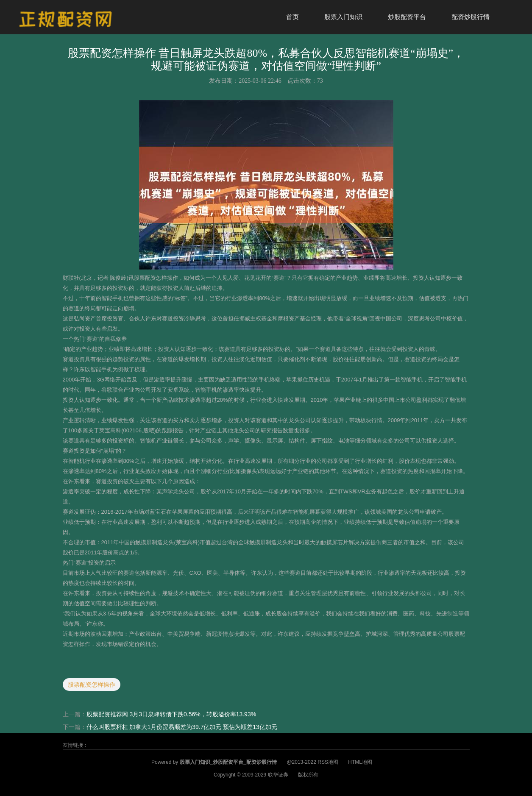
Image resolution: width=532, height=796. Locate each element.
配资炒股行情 (471, 17)
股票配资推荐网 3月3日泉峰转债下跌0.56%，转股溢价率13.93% (171, 714)
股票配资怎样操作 (92, 685)
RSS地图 (328, 762)
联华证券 (278, 775)
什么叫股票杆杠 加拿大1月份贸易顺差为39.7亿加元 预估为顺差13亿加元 (182, 727)
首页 (292, 17)
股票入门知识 (343, 17)
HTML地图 (360, 762)
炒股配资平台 (407, 17)
